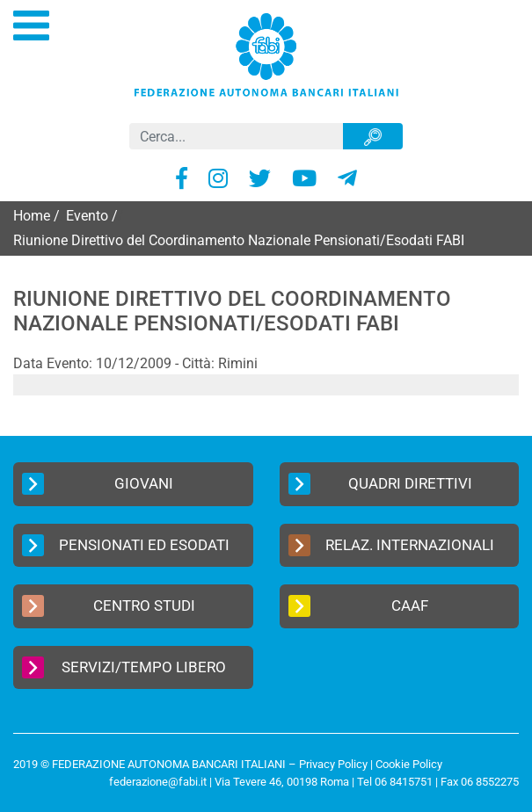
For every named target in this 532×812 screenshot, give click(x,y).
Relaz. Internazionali (392, 545)
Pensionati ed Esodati (126, 545)
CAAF (359, 606)
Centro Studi (109, 606)
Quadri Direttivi (380, 484)
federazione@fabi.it (158, 782)
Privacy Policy (333, 764)
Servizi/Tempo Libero (124, 667)
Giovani (98, 484)
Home (32, 216)
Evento (87, 216)
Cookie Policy (409, 764)
